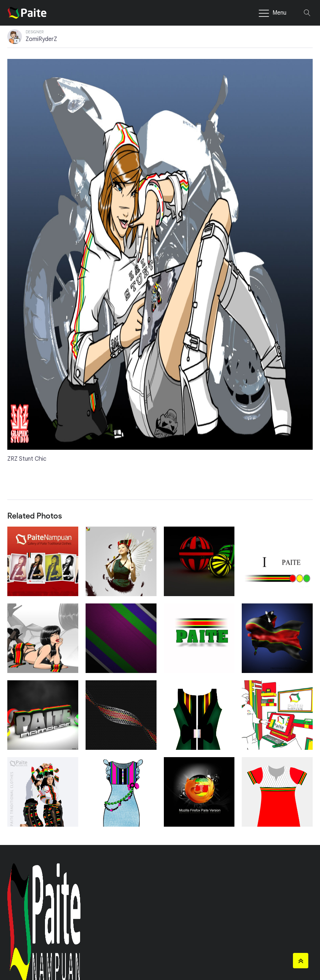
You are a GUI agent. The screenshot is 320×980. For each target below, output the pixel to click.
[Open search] (307, 13)
